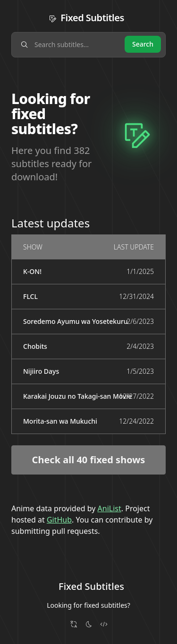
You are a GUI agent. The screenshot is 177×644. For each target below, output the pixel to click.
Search (143, 44)
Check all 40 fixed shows (89, 460)
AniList (110, 508)
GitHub (59, 520)
